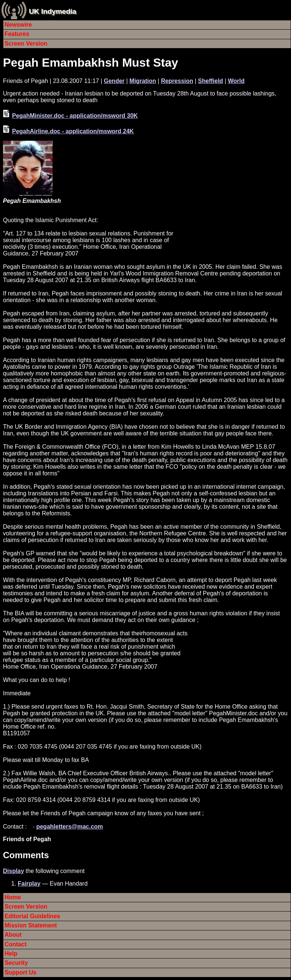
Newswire (18, 25)
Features (17, 34)
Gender (114, 81)
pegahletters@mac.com (70, 827)
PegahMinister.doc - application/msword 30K (75, 116)
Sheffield (211, 81)
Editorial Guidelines (32, 916)
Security (16, 963)
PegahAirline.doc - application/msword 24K (73, 131)
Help (11, 954)
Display (14, 871)
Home (13, 897)
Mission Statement (31, 925)
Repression (177, 81)
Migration (143, 81)
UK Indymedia (53, 11)
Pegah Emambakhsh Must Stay (91, 63)
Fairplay (29, 884)
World (236, 81)
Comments (26, 855)
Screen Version (26, 44)
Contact (16, 944)
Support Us (20, 972)
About (13, 935)
